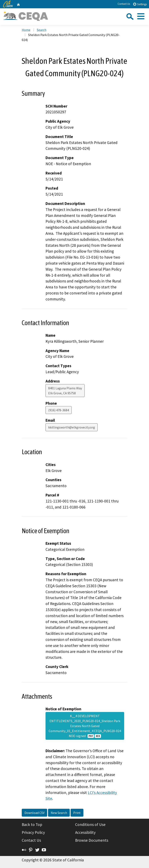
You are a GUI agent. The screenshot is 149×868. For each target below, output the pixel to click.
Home (26, 30)
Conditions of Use (90, 824)
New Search (59, 813)
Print (77, 813)
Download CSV (34, 813)
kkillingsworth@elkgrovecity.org (72, 427)
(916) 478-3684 (59, 410)
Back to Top (32, 824)
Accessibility (85, 832)
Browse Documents (92, 840)
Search (42, 30)
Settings (140, 4)
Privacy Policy (33, 832)
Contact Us (124, 4)
